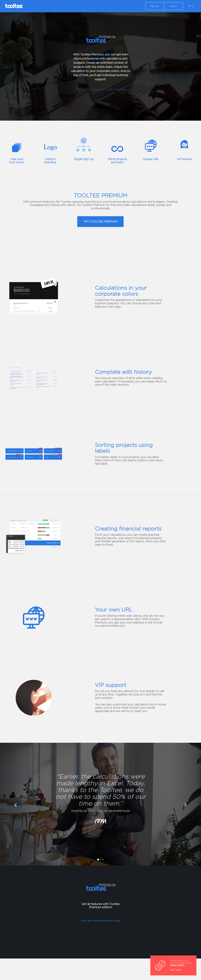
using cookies (177, 965)
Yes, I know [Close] (176, 970)
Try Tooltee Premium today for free (100, 89)
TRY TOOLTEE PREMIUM (100, 222)
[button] (15, 804)
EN (191, 6)
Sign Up (155, 6)
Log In (173, 6)
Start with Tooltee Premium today (100, 921)
